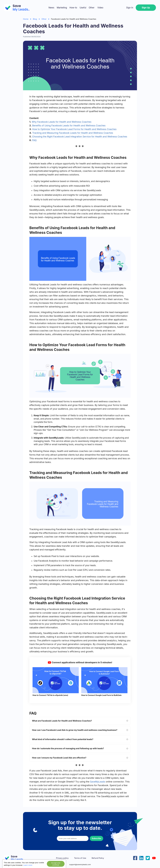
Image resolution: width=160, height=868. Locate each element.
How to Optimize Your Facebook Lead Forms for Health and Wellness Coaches (74, 129)
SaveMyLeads (98, 782)
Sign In (130, 8)
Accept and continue (56, 864)
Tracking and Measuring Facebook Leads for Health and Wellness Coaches (73, 133)
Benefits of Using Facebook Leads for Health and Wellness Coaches (69, 125)
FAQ (34, 140)
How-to (73, 8)
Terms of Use (80, 858)
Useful (83, 8)
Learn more (28, 865)
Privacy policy (62, 858)
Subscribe (96, 838)
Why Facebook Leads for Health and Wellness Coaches (62, 122)
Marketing (62, 8)
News (51, 8)
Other (92, 8)
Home (26, 19)
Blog (35, 19)
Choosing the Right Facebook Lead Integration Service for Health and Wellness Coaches (80, 137)
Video (100, 8)
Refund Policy (98, 858)
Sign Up (146, 8)
